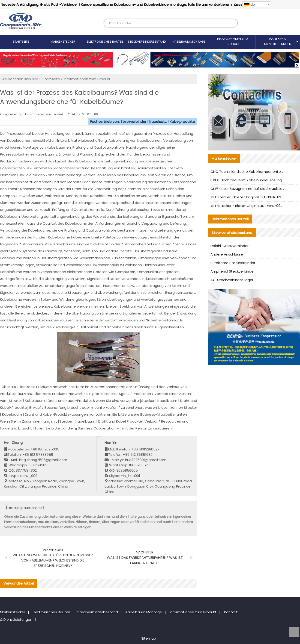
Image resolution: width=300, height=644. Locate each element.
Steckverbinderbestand (147, 42)
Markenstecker (63, 42)
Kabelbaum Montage (189, 42)
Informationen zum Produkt (233, 42)
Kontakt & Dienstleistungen (278, 42)
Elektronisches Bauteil (105, 42)
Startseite (21, 42)
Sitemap (149, 638)
